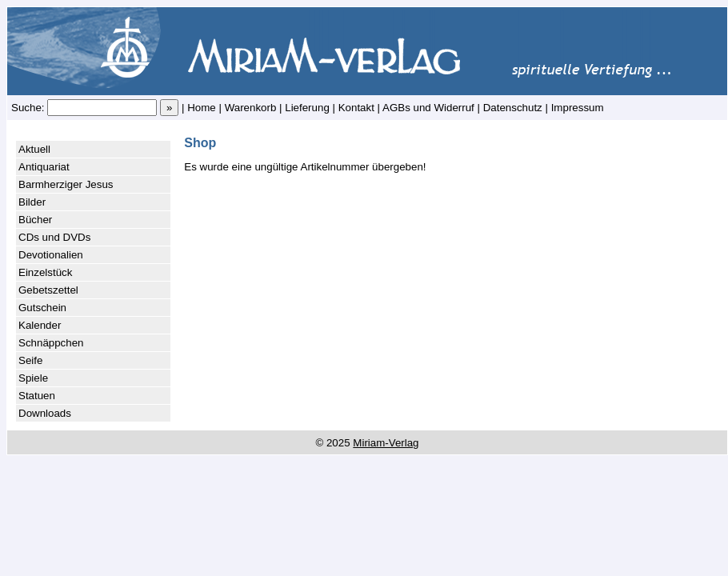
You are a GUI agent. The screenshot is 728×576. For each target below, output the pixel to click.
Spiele (33, 378)
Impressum (578, 108)
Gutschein (42, 308)
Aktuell (34, 149)
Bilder (32, 202)
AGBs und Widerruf (428, 108)
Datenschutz (513, 108)
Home (202, 108)
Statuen (37, 396)
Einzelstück (45, 272)
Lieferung (307, 108)
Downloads (45, 413)
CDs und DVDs (54, 237)
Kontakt (356, 108)
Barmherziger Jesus (66, 184)
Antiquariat (44, 167)
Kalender (40, 325)
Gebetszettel (48, 290)
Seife (30, 360)
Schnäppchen (51, 343)
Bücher (35, 220)
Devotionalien (51, 255)
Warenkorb (251, 108)
